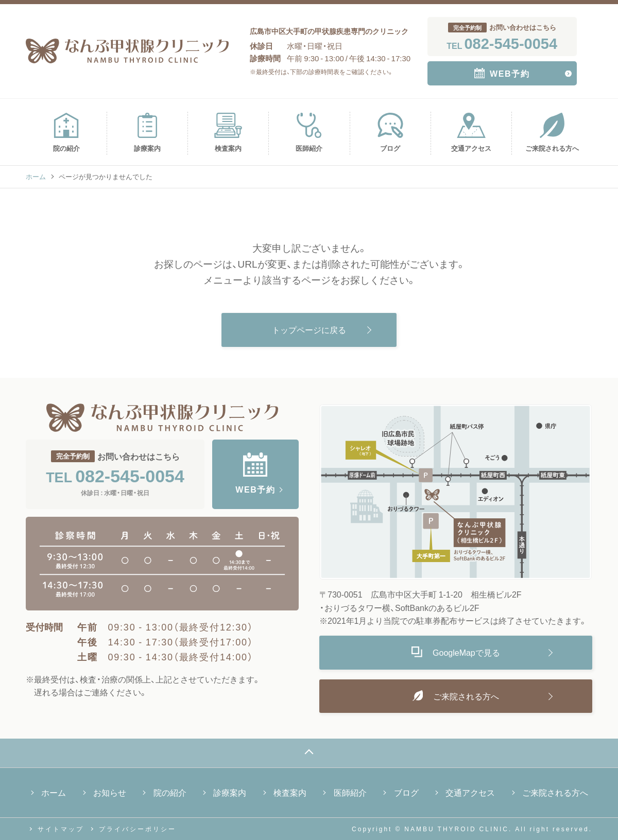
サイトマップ (61, 829)
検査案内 (228, 133)
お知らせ (110, 792)
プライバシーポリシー (138, 829)
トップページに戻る (309, 329)
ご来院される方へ (552, 133)
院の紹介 (66, 133)
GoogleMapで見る (456, 652)
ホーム (36, 176)
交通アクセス (471, 133)
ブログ (390, 133)
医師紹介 (309, 133)
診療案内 (147, 133)
